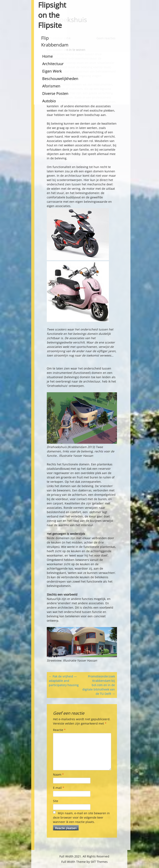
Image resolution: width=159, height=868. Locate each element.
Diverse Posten (55, 93)
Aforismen (51, 86)
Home (48, 56)
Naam (58, 774)
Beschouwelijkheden (60, 79)
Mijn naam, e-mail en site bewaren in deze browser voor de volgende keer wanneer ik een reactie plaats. (81, 817)
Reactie (59, 730)
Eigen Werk (52, 71)
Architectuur (53, 64)
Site (56, 801)
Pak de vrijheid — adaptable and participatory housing (64, 681)
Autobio (49, 101)
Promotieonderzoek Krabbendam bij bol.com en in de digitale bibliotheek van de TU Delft (99, 685)
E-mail (59, 788)
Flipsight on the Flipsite (52, 15)
